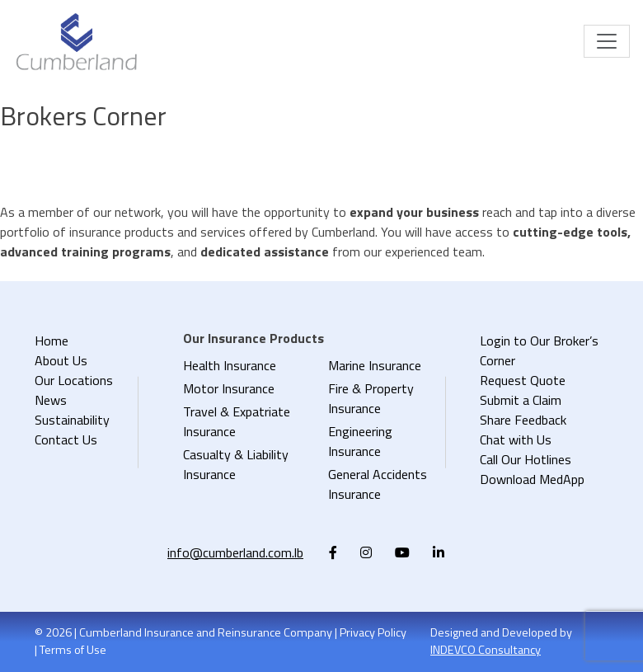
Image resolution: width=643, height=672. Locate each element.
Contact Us (66, 439)
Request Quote (523, 380)
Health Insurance (230, 365)
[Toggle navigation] (607, 41)
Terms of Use (73, 650)
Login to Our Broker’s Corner (539, 350)
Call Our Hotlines (526, 459)
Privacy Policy (373, 632)
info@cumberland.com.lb (235, 552)
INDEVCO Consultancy (486, 650)
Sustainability (72, 420)
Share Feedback (523, 420)
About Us (61, 360)
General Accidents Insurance (378, 484)
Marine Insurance (375, 365)
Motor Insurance (229, 388)
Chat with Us (516, 439)
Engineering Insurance (360, 441)
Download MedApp (532, 479)
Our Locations (74, 380)
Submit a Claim (521, 400)
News (51, 400)
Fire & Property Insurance (371, 398)
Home (52, 341)
